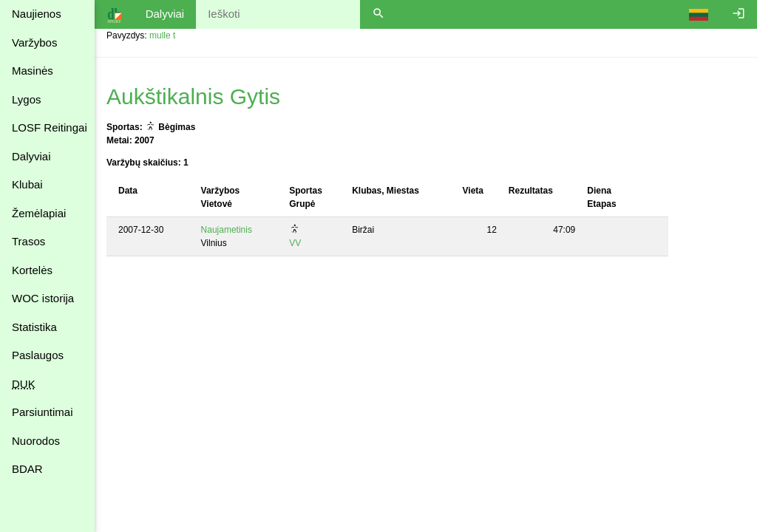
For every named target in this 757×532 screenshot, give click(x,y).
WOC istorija (43, 298)
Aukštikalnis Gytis (193, 96)
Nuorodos (36, 441)
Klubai (27, 184)
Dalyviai (31, 156)
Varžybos (34, 42)
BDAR (27, 469)
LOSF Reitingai (50, 127)
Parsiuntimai (43, 412)
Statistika (34, 327)
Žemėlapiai (39, 213)
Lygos (26, 99)
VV (295, 243)
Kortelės (32, 270)
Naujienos (37, 14)
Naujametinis (227, 230)
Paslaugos (38, 355)
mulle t (162, 35)
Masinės (33, 71)
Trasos (28, 241)
